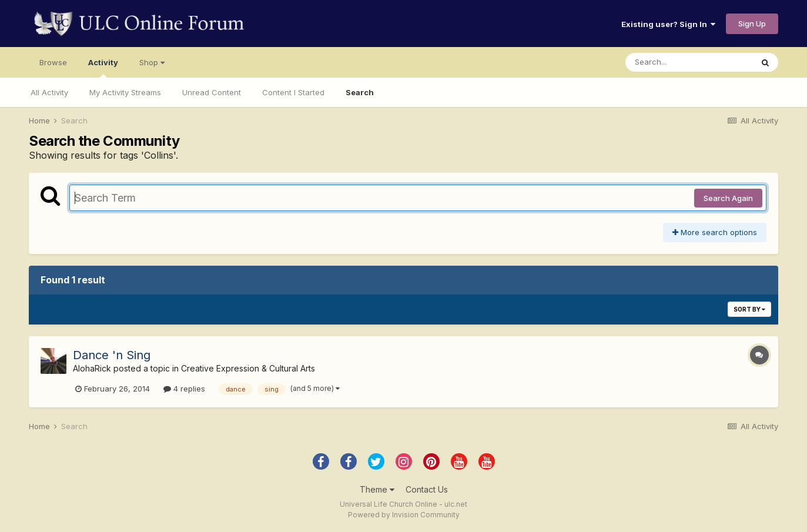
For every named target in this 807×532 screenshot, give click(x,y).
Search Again (728, 198)
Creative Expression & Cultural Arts (248, 368)
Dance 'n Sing (112, 355)
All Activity (49, 92)
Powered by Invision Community (404, 515)
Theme (377, 489)
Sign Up (752, 24)
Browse (53, 62)
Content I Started (293, 92)
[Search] (689, 62)
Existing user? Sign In (668, 24)
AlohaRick (92, 368)
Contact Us (427, 489)
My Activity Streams (125, 92)
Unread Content (212, 92)
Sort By (749, 309)
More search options (715, 232)
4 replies (184, 389)
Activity (103, 68)
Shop (152, 62)
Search (360, 92)
